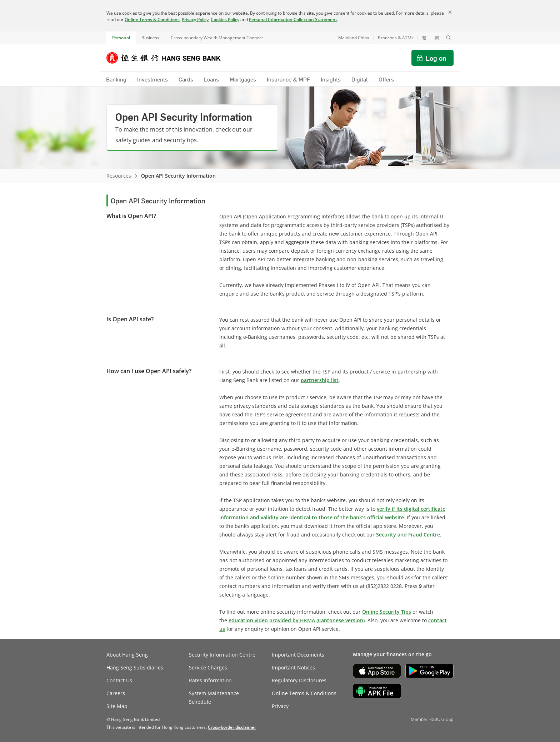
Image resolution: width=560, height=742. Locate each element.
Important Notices (293, 667)
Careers (116, 693)
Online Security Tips (387, 612)
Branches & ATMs (396, 38)
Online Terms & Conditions (152, 19)
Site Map (117, 706)
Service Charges (208, 667)
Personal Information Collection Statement (293, 19)
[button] (449, 38)
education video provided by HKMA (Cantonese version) (297, 620)
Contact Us (119, 680)
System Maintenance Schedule (214, 698)
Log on (436, 58)
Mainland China (354, 38)
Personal (121, 38)
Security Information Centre (222, 655)
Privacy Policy (195, 19)
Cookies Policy (225, 19)
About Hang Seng (127, 655)
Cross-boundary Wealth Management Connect (217, 38)
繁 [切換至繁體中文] (424, 38)
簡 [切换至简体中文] (437, 38)
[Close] (450, 12)
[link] (232, 727)
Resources (119, 176)
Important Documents (298, 655)
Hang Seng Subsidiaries (135, 667)
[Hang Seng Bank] (169, 58)
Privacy (280, 706)
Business (150, 38)
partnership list (320, 380)
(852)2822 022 (382, 586)
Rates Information (210, 680)
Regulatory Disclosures (299, 680)
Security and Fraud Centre (408, 535)
